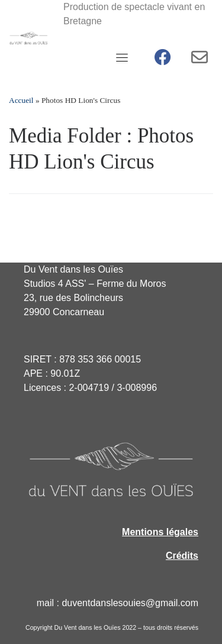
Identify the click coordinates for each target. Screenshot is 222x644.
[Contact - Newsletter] (200, 60)
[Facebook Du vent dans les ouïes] (163, 60)
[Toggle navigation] (122, 57)
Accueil (21, 100)
